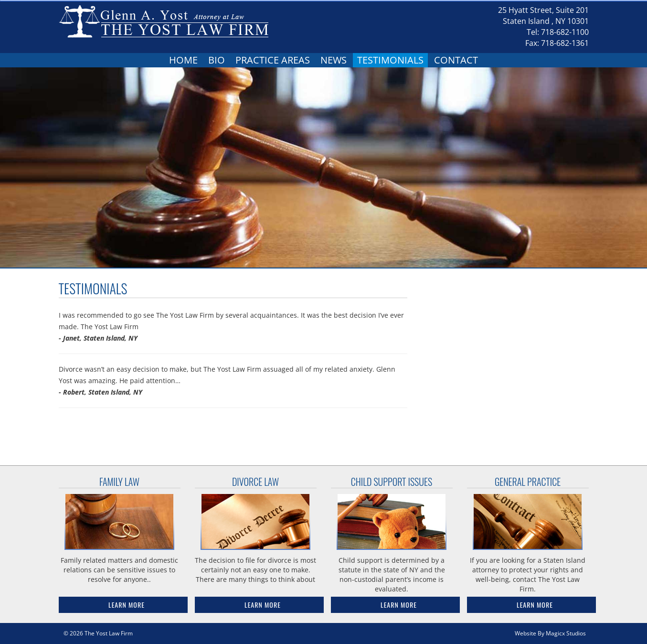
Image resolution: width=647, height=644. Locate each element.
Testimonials (390, 60)
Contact (456, 60)
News (334, 60)
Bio (217, 60)
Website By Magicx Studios (550, 633)
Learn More (127, 605)
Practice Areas (273, 60)
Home (183, 60)
